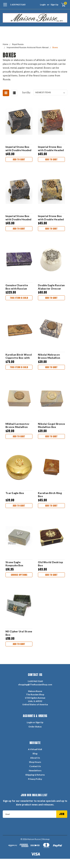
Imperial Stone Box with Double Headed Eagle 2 (19, 218)
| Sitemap (45, 839)
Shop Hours (35, 762)
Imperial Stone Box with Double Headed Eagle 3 (51, 148)
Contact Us (35, 766)
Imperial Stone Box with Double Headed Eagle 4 (19, 148)
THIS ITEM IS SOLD (19, 298)
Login (43, 5)
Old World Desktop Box (50, 564)
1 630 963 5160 (18, 5)
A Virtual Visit (35, 749)
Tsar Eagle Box (15, 493)
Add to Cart (19, 159)
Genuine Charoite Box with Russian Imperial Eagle (17, 287)
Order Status (35, 727)
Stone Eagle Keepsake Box (14, 564)
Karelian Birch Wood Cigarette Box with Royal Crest (19, 356)
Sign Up (54, 5)
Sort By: (26, 92)
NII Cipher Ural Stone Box (19, 633)
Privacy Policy (35, 779)
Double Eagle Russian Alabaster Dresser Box (51, 287)
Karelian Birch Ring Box (50, 495)
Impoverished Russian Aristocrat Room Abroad (27, 48)
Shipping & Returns (35, 775)
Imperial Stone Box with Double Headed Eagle (51, 218)
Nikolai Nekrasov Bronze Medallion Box (49, 356)
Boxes (55, 48)
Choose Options (19, 575)
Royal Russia (18, 44)
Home (5, 44)
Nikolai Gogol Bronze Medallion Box (51, 425)
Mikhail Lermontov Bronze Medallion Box (17, 425)
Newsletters (35, 770)
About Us (35, 758)
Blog (35, 754)
